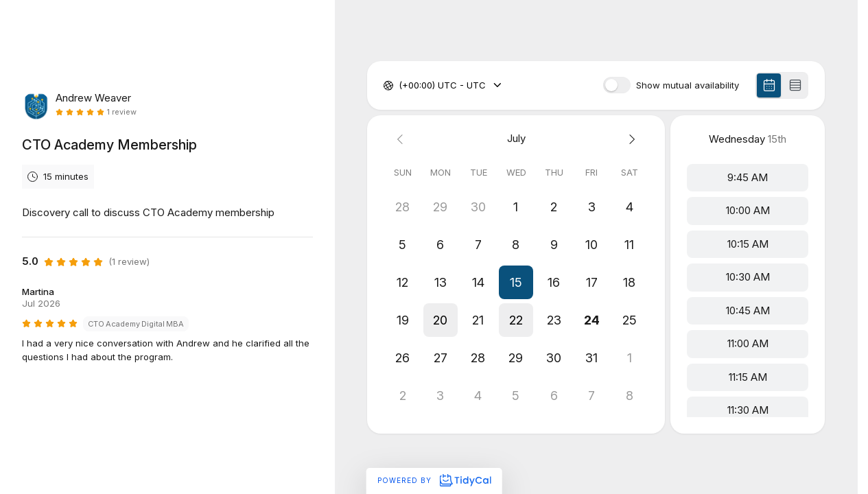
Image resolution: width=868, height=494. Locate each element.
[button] (516, 282)
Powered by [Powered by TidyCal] (434, 480)
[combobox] (400, 86)
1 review (122, 112)
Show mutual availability (688, 85)
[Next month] (630, 139)
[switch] (617, 85)
